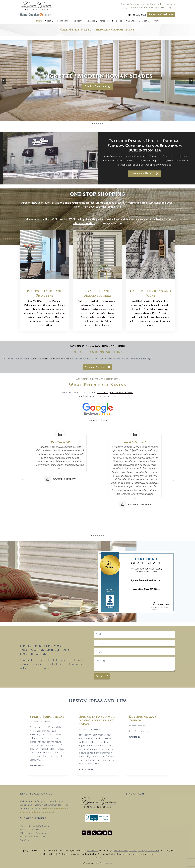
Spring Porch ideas (47, 717)
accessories (155, 203)
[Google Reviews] (94, 833)
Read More (37, 766)
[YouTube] (99, 833)
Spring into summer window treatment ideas (97, 720)
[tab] (93, 123)
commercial (93, 850)
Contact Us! (102, 676)
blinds (117, 850)
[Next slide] (191, 81)
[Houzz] (110, 833)
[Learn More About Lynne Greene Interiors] (145, 174)
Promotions (118, 21)
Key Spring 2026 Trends (143, 719)
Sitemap (97, 858)
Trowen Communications (103, 863)
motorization (152, 850)
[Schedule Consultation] (97, 87)
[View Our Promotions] (97, 367)
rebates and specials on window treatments (51, 359)
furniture (100, 203)
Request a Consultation (161, 15)
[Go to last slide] (4, 81)
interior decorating (84, 223)
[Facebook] (84, 833)
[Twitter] (89, 833)
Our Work (131, 21)
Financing (105, 21)
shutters (133, 850)
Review (155, 21)
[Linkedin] (105, 833)
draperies (120, 203)
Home (39, 21)
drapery (142, 850)
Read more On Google (98, 420)
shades (110, 203)
